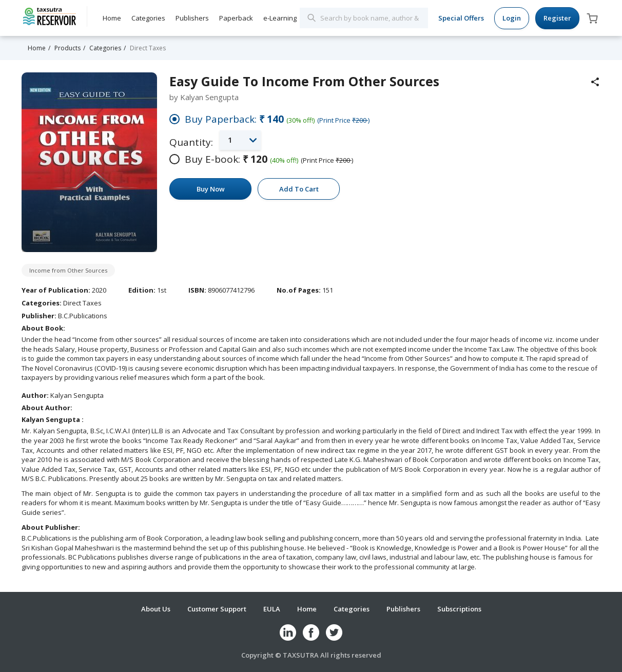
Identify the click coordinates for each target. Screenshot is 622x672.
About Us (156, 609)
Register (557, 18)
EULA (272, 609)
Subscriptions (459, 609)
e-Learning (280, 18)
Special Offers (461, 18)
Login (512, 18)
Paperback (236, 18)
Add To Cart (299, 189)
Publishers (192, 18)
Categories (148, 18)
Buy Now (211, 189)
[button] (240, 140)
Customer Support (217, 609)
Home (112, 18)
